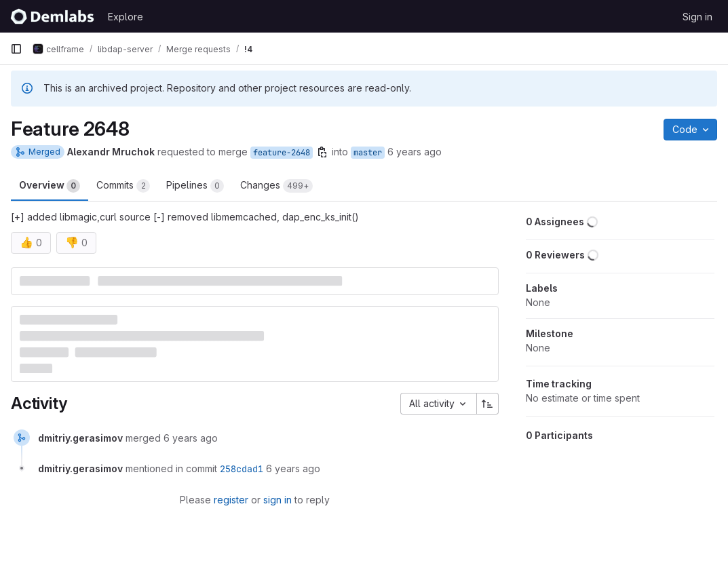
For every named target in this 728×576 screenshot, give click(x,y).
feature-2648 (282, 153)
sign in (277, 500)
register (231, 500)
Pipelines (195, 186)
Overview (50, 186)
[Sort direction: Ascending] (488, 404)
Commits (123, 186)
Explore (126, 17)
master (368, 153)
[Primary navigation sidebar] (16, 49)
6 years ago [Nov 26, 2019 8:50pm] (415, 152)
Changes (276, 186)
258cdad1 (242, 469)
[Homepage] (52, 16)
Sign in (697, 17)
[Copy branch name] (322, 152)
